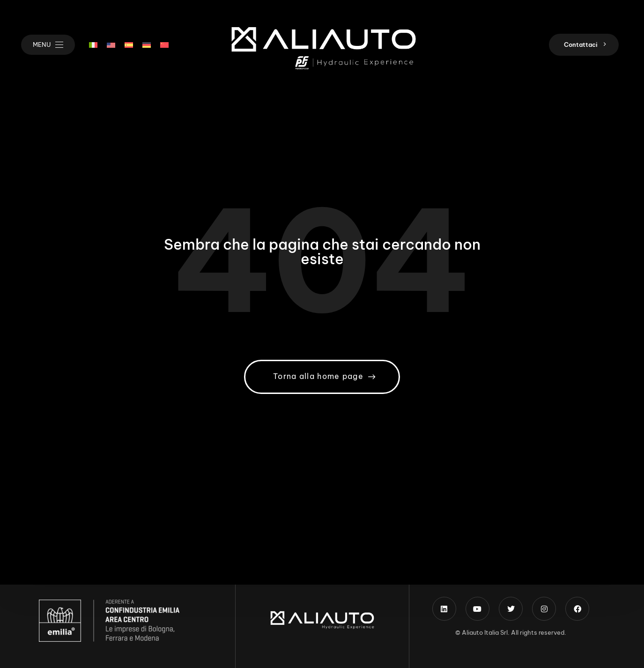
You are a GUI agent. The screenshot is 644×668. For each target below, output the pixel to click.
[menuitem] (93, 45)
